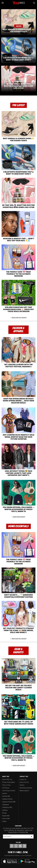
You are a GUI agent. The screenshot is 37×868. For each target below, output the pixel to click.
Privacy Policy (13, 832)
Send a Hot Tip (24, 782)
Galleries (5, 810)
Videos (4, 821)
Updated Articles (7, 799)
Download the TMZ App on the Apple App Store (10, 861)
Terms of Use (6, 785)
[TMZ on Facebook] (12, 846)
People (4, 813)
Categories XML (7, 807)
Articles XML (6, 796)
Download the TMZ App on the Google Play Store (28, 861)
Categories (6, 805)
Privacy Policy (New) (9, 782)
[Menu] (3, 3)
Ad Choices (6, 788)
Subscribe (32, 836)
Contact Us (23, 779)
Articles (5, 793)
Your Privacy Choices (9, 791)
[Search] (34, 3)
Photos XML (6, 819)
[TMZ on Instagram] (24, 846)
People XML (6, 816)
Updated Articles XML (9, 802)
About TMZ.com (7, 779)
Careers (22, 785)
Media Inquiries (24, 791)
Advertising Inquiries (26, 788)
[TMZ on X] (16, 846)
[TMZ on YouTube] (20, 846)
